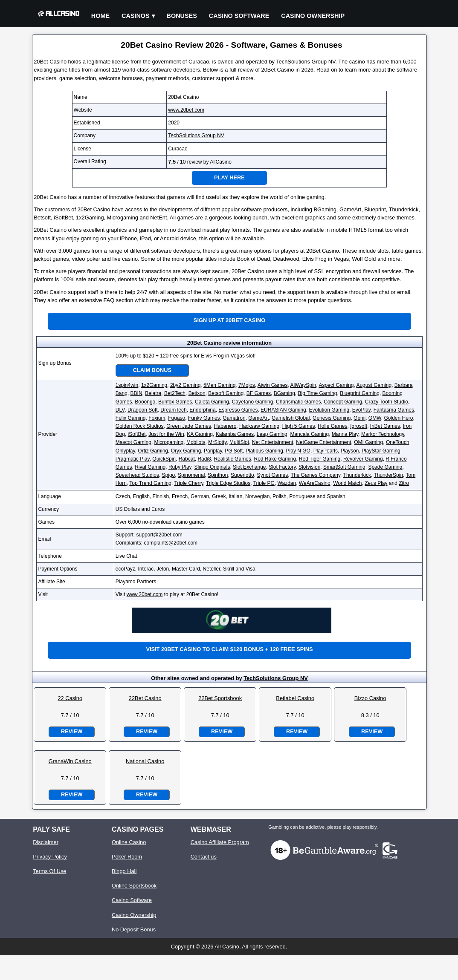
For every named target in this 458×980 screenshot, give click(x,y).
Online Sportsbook (134, 886)
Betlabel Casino (295, 698)
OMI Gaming (368, 442)
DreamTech (173, 410)
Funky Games (204, 418)
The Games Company (316, 475)
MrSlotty (217, 442)
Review (72, 731)
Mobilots (196, 442)
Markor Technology (383, 434)
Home (100, 16)
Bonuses (182, 16)
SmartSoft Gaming (344, 467)
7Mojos (247, 385)
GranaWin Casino (70, 761)
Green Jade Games (189, 426)
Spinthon (218, 475)
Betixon (197, 393)
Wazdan (287, 483)
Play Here (229, 177)
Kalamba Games (235, 434)
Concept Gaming (343, 402)
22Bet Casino (145, 698)
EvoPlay (361, 410)
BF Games (259, 393)
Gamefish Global (291, 418)
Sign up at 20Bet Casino (229, 320)
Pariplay (213, 451)
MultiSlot (239, 442)
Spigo (169, 475)
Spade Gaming (385, 467)
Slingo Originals (212, 467)
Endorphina (202, 410)
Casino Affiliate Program (220, 842)
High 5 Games (299, 426)
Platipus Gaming (264, 451)
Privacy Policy (50, 857)
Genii (359, 418)
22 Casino (70, 698)
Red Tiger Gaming (320, 459)
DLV (120, 410)
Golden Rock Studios (140, 426)
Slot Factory (282, 467)
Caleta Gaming (212, 402)
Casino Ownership (313, 16)
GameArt (258, 418)
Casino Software (239, 16)
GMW (375, 418)
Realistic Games (232, 459)
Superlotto (242, 475)
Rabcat (187, 459)
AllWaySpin (303, 385)
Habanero (225, 426)
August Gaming (374, 385)
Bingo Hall (124, 871)
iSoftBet (137, 434)
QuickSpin (164, 459)
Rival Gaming (150, 467)
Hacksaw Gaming (259, 426)
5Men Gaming (219, 385)
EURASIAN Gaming (283, 410)
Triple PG (264, 483)
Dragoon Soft (143, 410)
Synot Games (272, 475)
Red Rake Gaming (275, 459)
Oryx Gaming (186, 451)
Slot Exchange (249, 467)
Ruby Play (180, 467)
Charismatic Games (298, 402)
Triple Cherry (188, 483)
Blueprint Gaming (360, 393)
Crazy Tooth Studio (387, 402)
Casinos (136, 16)
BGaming (284, 393)
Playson (350, 451)
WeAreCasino (315, 483)
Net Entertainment (273, 442)
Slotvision (309, 467)
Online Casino (129, 842)
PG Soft (234, 451)
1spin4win (127, 385)
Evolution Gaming (329, 410)
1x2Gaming (154, 385)
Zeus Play (376, 483)
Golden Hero (398, 418)
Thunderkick (357, 475)
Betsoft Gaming (226, 393)
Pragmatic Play (133, 459)
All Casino (227, 947)
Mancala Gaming (309, 434)
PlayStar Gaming (381, 451)
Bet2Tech (175, 393)
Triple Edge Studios (228, 483)
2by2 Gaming (185, 385)
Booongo (145, 402)
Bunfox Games (175, 402)
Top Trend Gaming (150, 483)
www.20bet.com (186, 110)
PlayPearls (326, 451)
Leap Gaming (272, 434)
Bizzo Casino (370, 698)
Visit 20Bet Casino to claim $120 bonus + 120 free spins (229, 649)
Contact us (204, 857)
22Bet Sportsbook (220, 698)
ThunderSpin (388, 475)
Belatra (153, 393)
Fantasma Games (394, 410)
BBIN (136, 393)
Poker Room (127, 857)
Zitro (404, 483)
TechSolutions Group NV (196, 135)
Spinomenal (191, 475)
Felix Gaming (131, 418)
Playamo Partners (136, 582)
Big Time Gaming (317, 393)
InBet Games (385, 426)
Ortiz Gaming (153, 451)
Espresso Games (238, 410)
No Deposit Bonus (134, 930)
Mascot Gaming (133, 442)
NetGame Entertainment (323, 442)
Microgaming (169, 442)
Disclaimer (46, 842)
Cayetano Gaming (253, 402)
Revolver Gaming (363, 459)
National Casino (145, 761)
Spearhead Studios (137, 475)
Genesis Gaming (332, 418)
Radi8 (204, 459)
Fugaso (177, 418)
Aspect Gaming (336, 385)
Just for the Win (166, 434)
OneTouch (398, 442)
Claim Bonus (152, 370)
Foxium (157, 418)
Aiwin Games (273, 385)
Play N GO (298, 451)
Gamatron (234, 418)
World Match (347, 483)
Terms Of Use (49, 871)
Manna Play (345, 434)
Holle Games (332, 426)
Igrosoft (359, 426)
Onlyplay (125, 451)
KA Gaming (200, 434)
